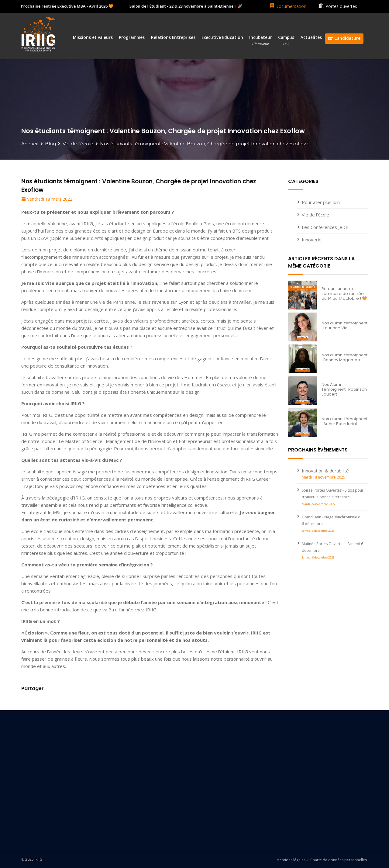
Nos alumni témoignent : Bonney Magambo (344, 357)
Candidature (344, 38)
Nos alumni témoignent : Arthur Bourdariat (344, 421)
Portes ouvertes (338, 6)
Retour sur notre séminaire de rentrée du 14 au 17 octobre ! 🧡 (344, 294)
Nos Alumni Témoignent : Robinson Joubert (344, 389)
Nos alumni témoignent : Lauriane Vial (344, 325)
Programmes (132, 37)
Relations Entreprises (173, 37)
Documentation (288, 6)
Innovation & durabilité (325, 471)
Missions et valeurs (93, 37)
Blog (50, 144)
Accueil (30, 144)
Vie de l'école (78, 144)
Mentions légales (291, 860)
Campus (286, 40)
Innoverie (312, 240)
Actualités (311, 37)
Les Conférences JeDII (325, 227)
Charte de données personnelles (339, 860)
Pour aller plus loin (321, 202)
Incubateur (261, 40)
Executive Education (222, 37)
